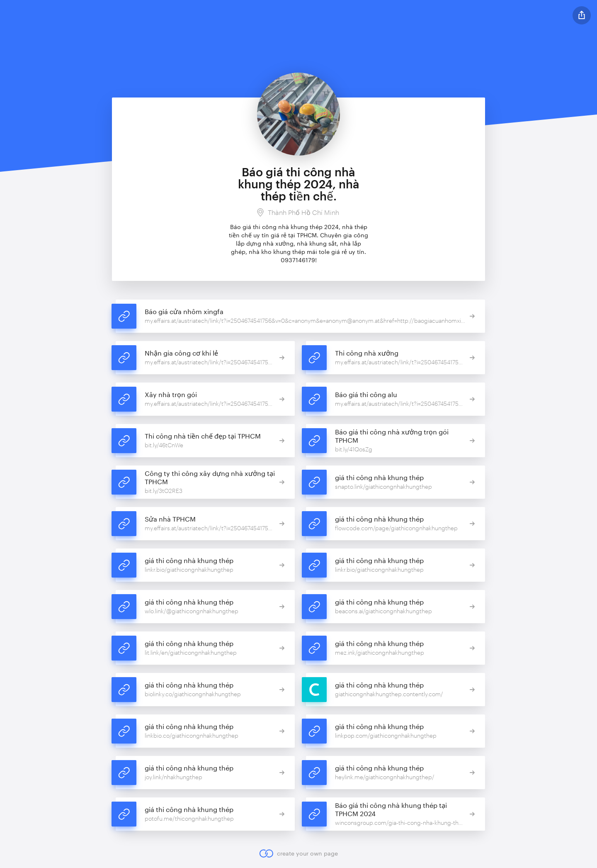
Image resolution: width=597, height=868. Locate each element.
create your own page (298, 853)
